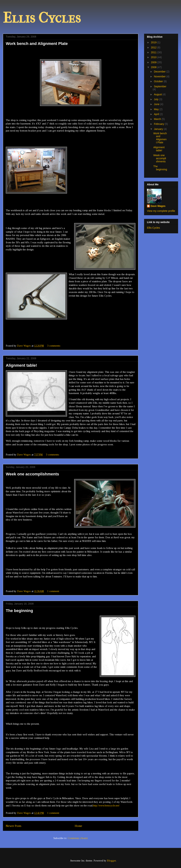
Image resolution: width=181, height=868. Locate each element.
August (158, 94)
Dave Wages (158, 206)
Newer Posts (14, 826)
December (160, 72)
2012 (154, 47)
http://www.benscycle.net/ (106, 806)
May (157, 109)
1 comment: (54, 591)
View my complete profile (161, 211)
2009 (154, 62)
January (159, 129)
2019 (154, 42)
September (160, 86)
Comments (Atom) (78, 838)
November (160, 76)
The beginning (19, 611)
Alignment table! (21, 365)
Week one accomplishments (32, 474)
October (159, 81)
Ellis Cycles (42, 18)
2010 (154, 57)
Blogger (111, 861)
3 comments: (54, 346)
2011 (154, 52)
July (156, 99)
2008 (154, 67)
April (157, 114)
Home (78, 826)
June (157, 104)
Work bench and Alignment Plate (37, 44)
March (158, 119)
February (159, 124)
